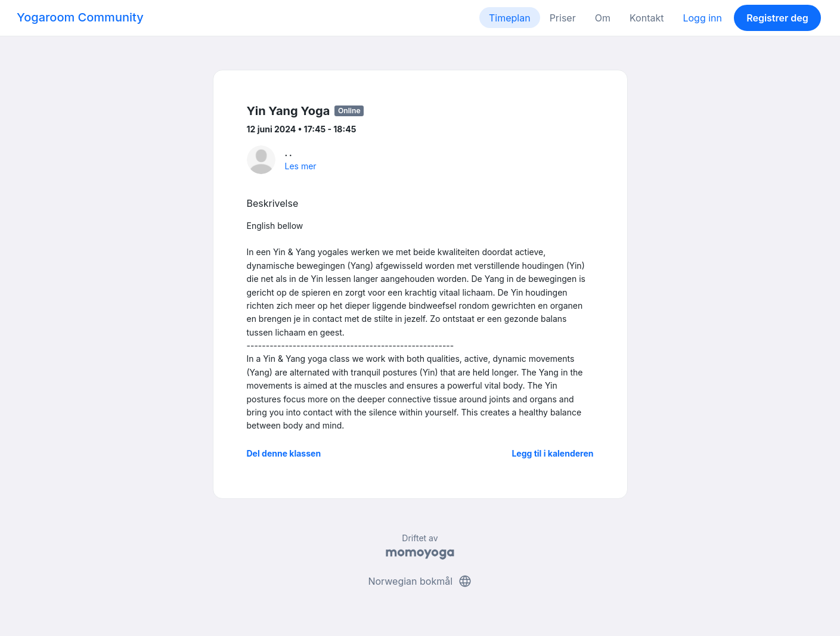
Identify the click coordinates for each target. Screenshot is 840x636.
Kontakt (647, 18)
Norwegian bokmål (420, 581)
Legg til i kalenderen (552, 453)
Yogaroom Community (80, 17)
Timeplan (510, 18)
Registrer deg (777, 18)
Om (603, 18)
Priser (563, 18)
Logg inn (702, 18)
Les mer (301, 166)
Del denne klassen (284, 453)
